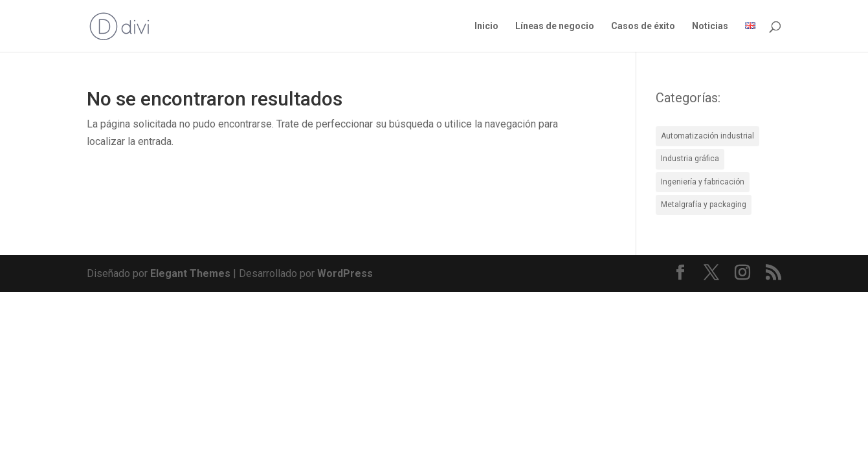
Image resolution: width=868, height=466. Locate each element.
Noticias (710, 26)
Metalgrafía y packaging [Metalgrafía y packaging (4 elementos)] (704, 205)
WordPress (345, 273)
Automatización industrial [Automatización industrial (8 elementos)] (707, 136)
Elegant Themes (190, 273)
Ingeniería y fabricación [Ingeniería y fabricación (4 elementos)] (703, 182)
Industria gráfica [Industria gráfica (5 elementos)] (690, 159)
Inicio (486, 26)
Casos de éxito (643, 26)
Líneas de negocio (555, 26)
